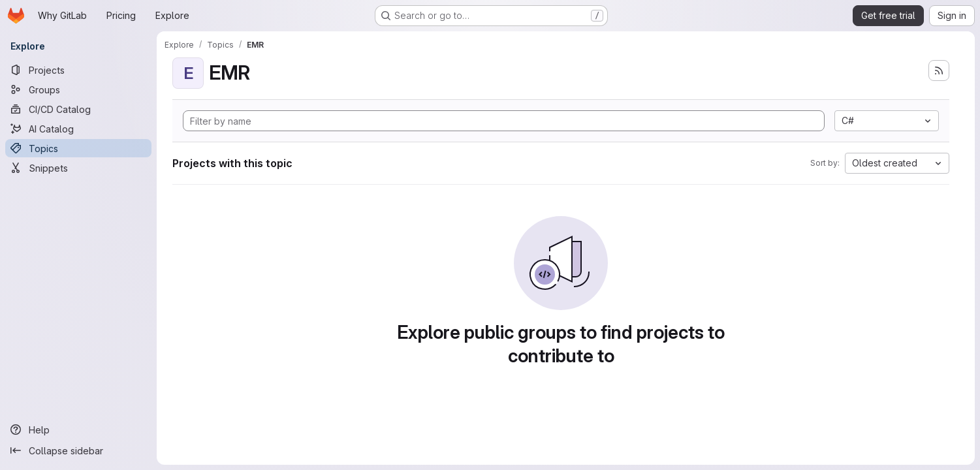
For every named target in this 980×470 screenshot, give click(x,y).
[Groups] (78, 89)
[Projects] (78, 70)
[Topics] (78, 148)
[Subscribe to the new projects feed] (939, 70)
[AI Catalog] (78, 129)
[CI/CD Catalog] (78, 109)
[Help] (78, 430)
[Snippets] (78, 168)
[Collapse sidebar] (78, 450)
